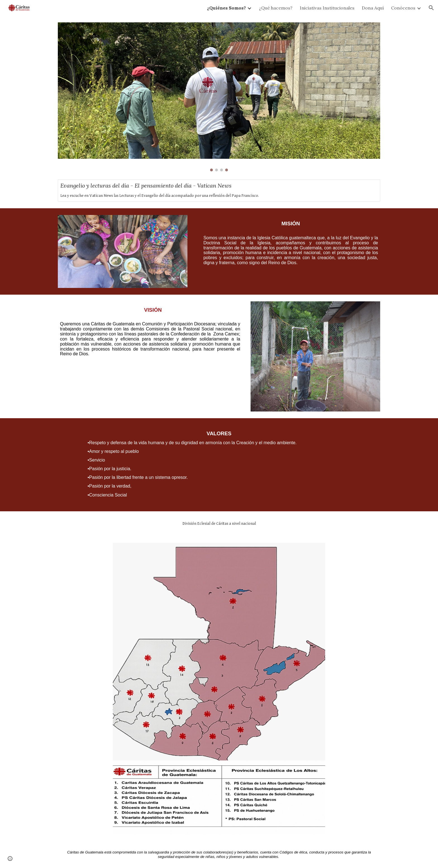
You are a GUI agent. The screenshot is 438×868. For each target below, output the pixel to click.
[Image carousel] (219, 97)
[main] (288, 244)
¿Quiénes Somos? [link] (226, 8)
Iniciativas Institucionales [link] (327, 8)
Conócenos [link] (403, 8)
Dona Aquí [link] (373, 8)
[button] (431, 8)
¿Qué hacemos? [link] (276, 8)
